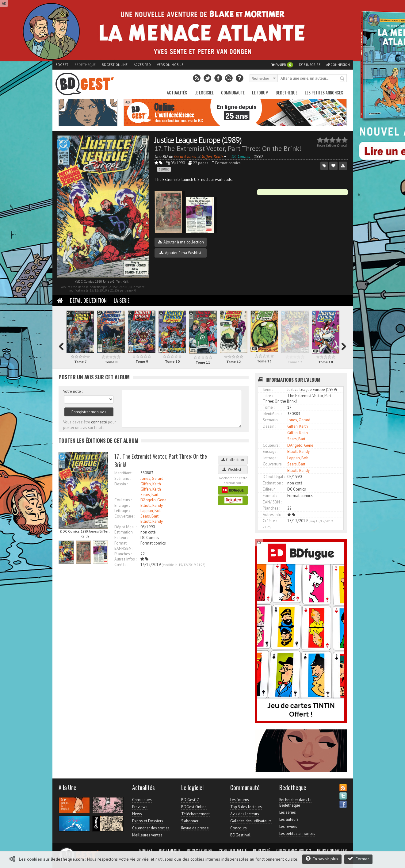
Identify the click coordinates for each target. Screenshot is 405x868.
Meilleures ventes (147, 835)
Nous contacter (332, 851)
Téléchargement (195, 814)
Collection (233, 460)
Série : (268, 390)
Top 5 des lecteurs (246, 807)
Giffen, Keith (151, 484)
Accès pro (142, 65)
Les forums (240, 800)
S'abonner (190, 821)
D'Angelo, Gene (153, 500)
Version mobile (170, 65)
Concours (239, 828)
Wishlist (233, 470)
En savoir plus (322, 859)
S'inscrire (310, 65)
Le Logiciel (204, 92)
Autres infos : (125, 559)
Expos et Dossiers (148, 821)
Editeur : (121, 538)
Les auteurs (289, 819)
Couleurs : (123, 500)
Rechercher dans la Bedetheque (295, 803)
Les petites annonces (324, 92)
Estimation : (124, 532)
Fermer (358, 859)
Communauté (233, 92)
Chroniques (142, 800)
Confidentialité (233, 851)
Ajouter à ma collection (181, 242)
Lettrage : (122, 511)
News (137, 814)
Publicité (262, 851)
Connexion (338, 65)
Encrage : (122, 505)
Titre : (268, 396)
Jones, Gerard (152, 478)
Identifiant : (124, 473)
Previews (140, 807)
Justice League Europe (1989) (198, 140)
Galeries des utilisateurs (251, 821)
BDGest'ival (240, 835)
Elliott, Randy (152, 505)
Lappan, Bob (151, 511)
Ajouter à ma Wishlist (180, 253)
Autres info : (273, 515)
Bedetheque (85, 65)
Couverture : (125, 516)
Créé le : (121, 565)
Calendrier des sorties (151, 828)
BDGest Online (115, 65)
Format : (121, 543)
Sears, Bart (149, 495)
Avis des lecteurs (245, 814)
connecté (99, 422)
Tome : (269, 407)
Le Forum (260, 92)
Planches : (123, 554)
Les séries (288, 812)
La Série (122, 300)
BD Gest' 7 (190, 800)
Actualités (177, 92)
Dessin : (121, 484)
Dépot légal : (125, 527)
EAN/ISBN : (124, 548)
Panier (282, 65)
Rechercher (342, 79)
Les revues (288, 826)
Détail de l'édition (88, 300)
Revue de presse (195, 828)
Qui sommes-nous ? (294, 851)
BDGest (62, 65)
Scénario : (123, 478)
